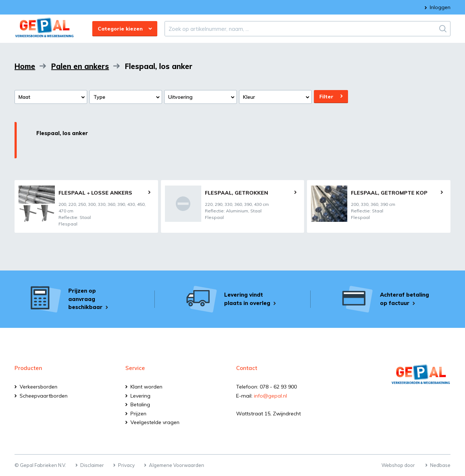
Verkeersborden (39, 387)
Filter (326, 97)
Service (135, 368)
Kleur (249, 97)
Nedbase (440, 465)
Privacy (126, 465)
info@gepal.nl (270, 396)
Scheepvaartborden (44, 396)
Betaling (140, 404)
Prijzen (138, 414)
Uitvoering (180, 97)
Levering (140, 396)
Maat (24, 97)
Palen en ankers (80, 66)
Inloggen (440, 7)
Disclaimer (92, 465)
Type (99, 97)
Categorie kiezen (120, 29)
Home (25, 66)
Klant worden (146, 387)
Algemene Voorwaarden (177, 465)
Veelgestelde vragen (155, 422)
